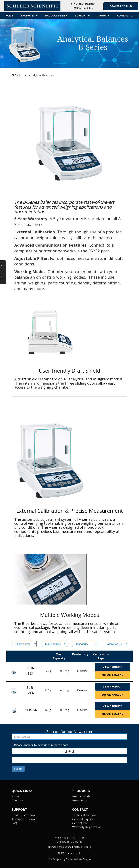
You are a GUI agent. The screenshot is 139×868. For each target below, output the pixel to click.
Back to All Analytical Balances (33, 75)
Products (29, 15)
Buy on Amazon (112, 675)
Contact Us (83, 8)
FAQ (14, 823)
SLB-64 (31, 710)
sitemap (52, 847)
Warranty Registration (87, 827)
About (103, 15)
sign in (88, 847)
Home (9, 15)
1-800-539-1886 (83, 4)
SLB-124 (30, 671)
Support (82, 15)
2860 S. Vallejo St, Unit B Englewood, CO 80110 (70, 840)
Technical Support (84, 815)
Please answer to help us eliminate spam (40, 745)
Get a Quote (80, 823)
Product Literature (24, 815)
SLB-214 (30, 690)
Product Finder (56, 15)
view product (112, 667)
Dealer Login (121, 6)
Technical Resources (25, 819)
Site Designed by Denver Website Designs (70, 859)
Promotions (80, 800)
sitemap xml (65, 847)
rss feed (78, 847)
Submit (18, 769)
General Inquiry (83, 819)
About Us (18, 800)
